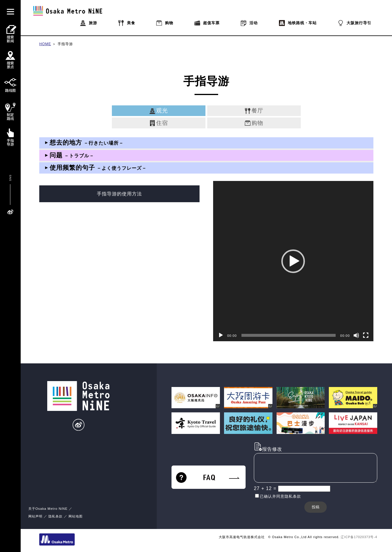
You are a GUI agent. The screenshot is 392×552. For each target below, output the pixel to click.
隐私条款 (55, 516)
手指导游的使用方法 (119, 194)
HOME (45, 44)
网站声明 (35, 516)
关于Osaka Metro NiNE (48, 509)
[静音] (356, 335)
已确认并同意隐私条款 (280, 496)
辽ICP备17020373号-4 (359, 537)
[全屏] (366, 335)
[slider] (288, 335)
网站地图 (76, 516)
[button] (293, 261)
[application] (293, 261)
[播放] (221, 335)
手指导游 (65, 44)
